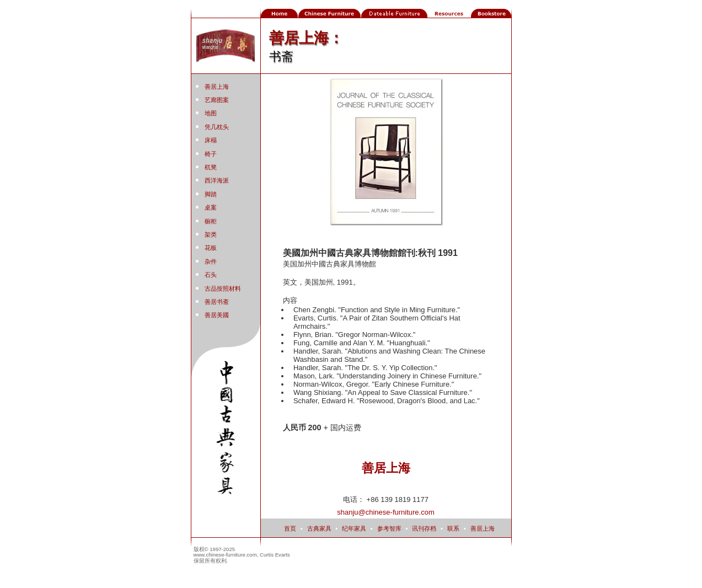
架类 (211, 234)
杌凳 (211, 167)
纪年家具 (354, 528)
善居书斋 (217, 302)
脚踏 (211, 194)
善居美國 (217, 315)
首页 (290, 528)
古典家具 (319, 528)
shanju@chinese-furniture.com (386, 512)
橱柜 (211, 221)
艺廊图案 (217, 100)
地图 (211, 113)
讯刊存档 (424, 528)
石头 (211, 275)
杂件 (211, 261)
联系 (453, 528)
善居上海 (217, 87)
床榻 (211, 140)
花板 (211, 248)
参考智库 (389, 528)
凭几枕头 (217, 127)
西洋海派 (217, 180)
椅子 (211, 154)
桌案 (211, 207)
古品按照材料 (223, 288)
